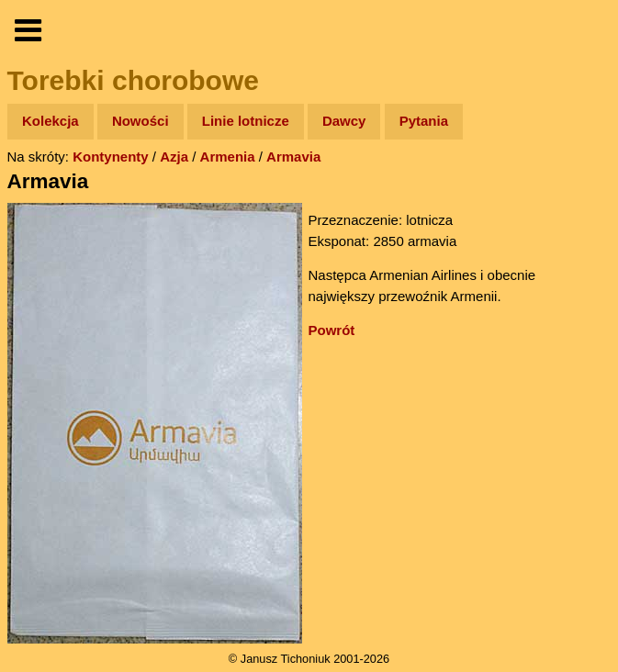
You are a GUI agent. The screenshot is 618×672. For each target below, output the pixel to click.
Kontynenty (111, 157)
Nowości (140, 121)
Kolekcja (51, 121)
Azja (174, 157)
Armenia (228, 157)
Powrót (332, 330)
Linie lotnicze (246, 121)
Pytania (424, 121)
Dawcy (344, 121)
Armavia (293, 157)
